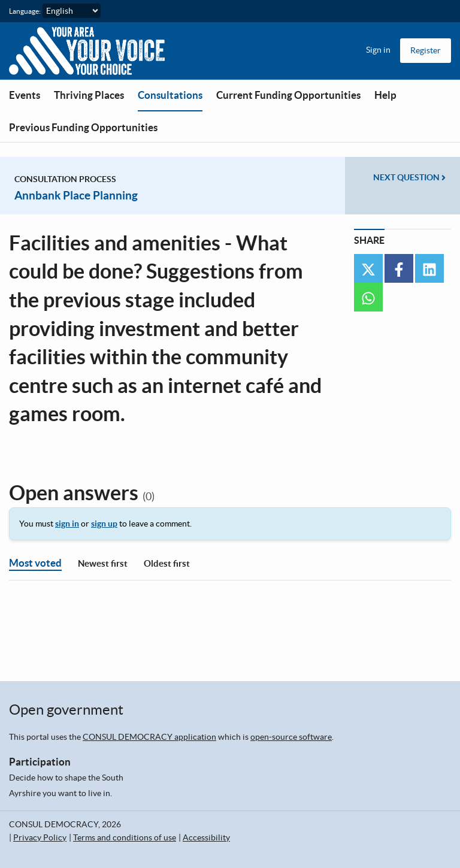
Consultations (170, 95)
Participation (40, 762)
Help (385, 95)
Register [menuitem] (426, 50)
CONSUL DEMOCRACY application (149, 737)
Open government (66, 710)
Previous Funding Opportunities (83, 127)
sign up (104, 524)
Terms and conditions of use (125, 837)
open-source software (291, 737)
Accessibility (206, 837)
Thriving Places (89, 95)
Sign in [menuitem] (378, 50)
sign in (67, 524)
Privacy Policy (40, 837)
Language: (25, 11)
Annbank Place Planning (76, 195)
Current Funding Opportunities (288, 95)
